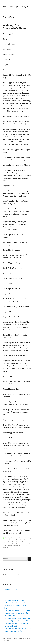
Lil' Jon (17, 544)
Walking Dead (17, 546)
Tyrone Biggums (8, 546)
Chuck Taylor (24, 540)
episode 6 (11, 544)
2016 (25, 538)
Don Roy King (9, 538)
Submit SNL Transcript (11, 590)
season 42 (27, 544)
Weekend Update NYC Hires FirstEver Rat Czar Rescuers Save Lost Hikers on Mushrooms (18, 613)
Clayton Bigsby (7, 542)
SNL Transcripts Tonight (16, 6)
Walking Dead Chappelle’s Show (14, 27)
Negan (22, 544)
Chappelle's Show (14, 540)
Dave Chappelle (17, 542)
